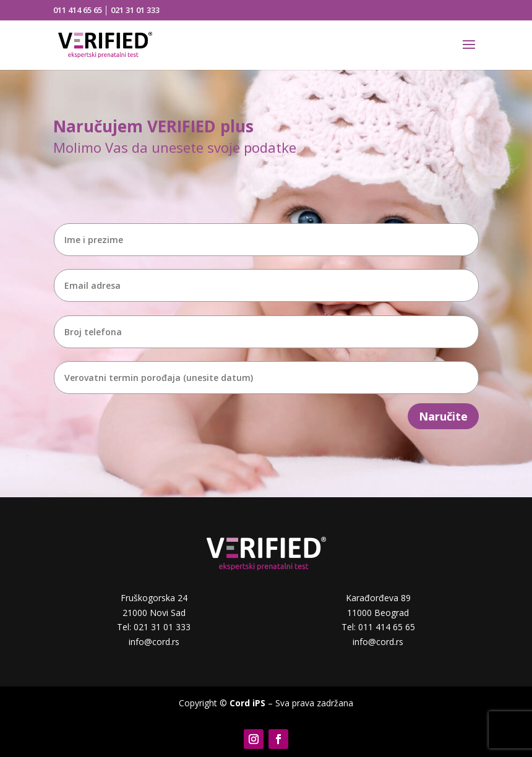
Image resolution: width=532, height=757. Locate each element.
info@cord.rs (154, 642)
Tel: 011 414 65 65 (378, 627)
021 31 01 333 (135, 10)
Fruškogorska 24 (154, 598)
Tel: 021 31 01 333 (154, 627)
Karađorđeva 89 (378, 598)
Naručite (443, 416)
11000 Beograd (378, 613)
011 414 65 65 (78, 10)
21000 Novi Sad (154, 613)
